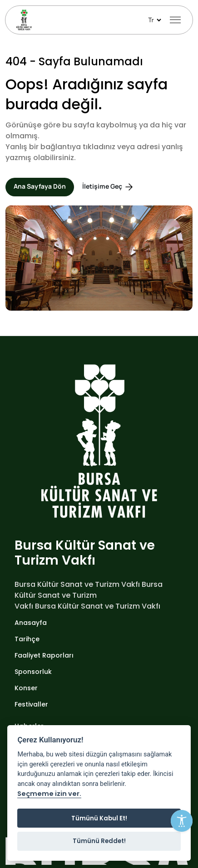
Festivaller (31, 704)
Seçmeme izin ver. (49, 794)
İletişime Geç (108, 187)
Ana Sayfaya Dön (40, 186)
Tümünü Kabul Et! (99, 818)
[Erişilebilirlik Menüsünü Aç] (182, 821)
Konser (26, 688)
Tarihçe (27, 639)
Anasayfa (31, 623)
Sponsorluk (33, 672)
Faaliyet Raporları (44, 655)
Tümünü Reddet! (99, 841)
